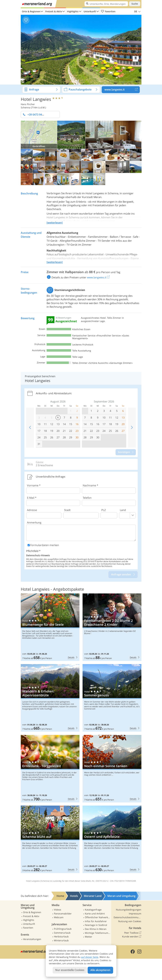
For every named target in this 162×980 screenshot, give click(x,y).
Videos (58, 910)
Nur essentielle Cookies (70, 970)
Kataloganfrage (93, 910)
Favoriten (108, 11)
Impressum (135, 914)
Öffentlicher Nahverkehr (98, 917)
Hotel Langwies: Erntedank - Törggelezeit (50, 769)
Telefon (87, 498)
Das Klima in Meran (96, 929)
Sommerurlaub (62, 933)
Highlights (73, 11)
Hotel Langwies (36, 99)
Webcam (59, 917)
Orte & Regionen (31, 11)
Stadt (67, 510)
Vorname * (34, 485)
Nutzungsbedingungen (129, 910)
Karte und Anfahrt (95, 914)
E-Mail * (32, 498)
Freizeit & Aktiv (54, 11)
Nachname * (90, 485)
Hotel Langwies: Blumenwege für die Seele (50, 627)
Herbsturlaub (61, 936)
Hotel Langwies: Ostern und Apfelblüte (112, 839)
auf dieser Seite (90, 957)
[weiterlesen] (55, 223)
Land (123, 510)
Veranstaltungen (32, 939)
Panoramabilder (63, 914)
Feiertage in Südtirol (96, 925)
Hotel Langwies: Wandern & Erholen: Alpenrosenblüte (50, 698)
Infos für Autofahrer (96, 921)
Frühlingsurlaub (63, 929)
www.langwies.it (122, 90)
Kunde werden (132, 937)
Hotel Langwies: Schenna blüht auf (50, 839)
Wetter (89, 937)
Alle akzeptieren (100, 970)
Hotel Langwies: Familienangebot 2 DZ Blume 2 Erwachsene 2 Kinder (112, 627)
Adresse (32, 510)
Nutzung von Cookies (130, 921)
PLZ (104, 510)
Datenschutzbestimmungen (128, 917)
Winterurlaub (61, 940)
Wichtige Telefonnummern (98, 933)
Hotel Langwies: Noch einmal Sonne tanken (112, 769)
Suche (135, 4)
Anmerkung (34, 522)
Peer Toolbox (133, 933)
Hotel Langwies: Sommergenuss (112, 698)
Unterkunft (90, 11)
